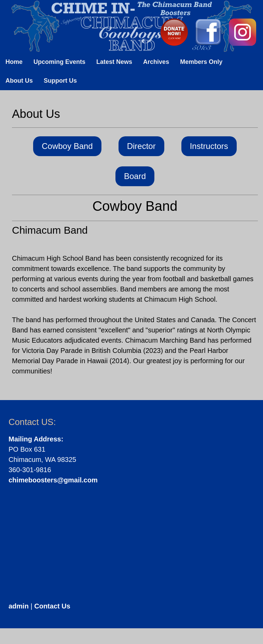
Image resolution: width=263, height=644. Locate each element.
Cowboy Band (67, 146)
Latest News (114, 62)
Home (14, 62)
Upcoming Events (59, 62)
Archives (156, 62)
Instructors (209, 146)
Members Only (201, 62)
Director (141, 146)
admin (19, 606)
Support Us (60, 81)
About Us (19, 81)
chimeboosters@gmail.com (53, 480)
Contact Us (52, 606)
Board (135, 176)
